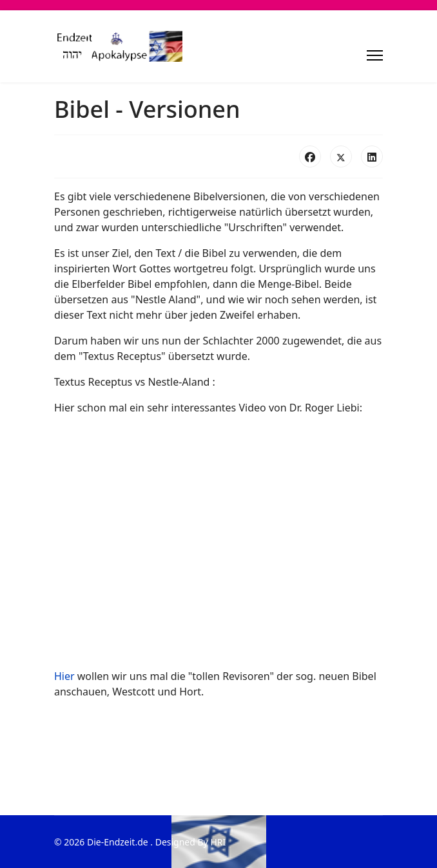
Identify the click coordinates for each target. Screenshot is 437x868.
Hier (64, 676)
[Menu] (375, 55)
